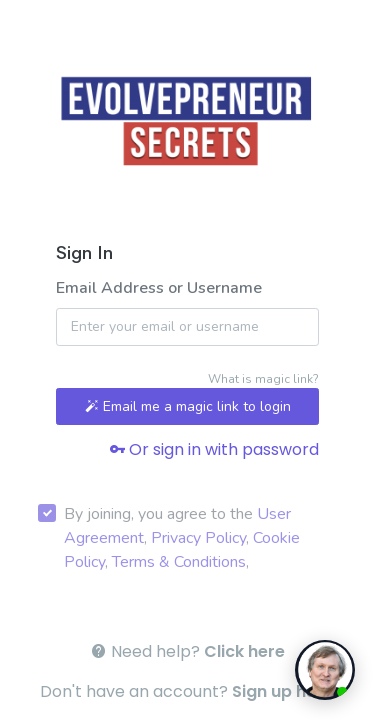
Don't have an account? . (188, 691)
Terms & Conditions (179, 562)
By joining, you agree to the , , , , (182, 538)
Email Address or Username (159, 288)
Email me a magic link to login (188, 406)
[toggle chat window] (325, 670)
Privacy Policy (198, 538)
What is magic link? (263, 379)
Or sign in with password (214, 449)
